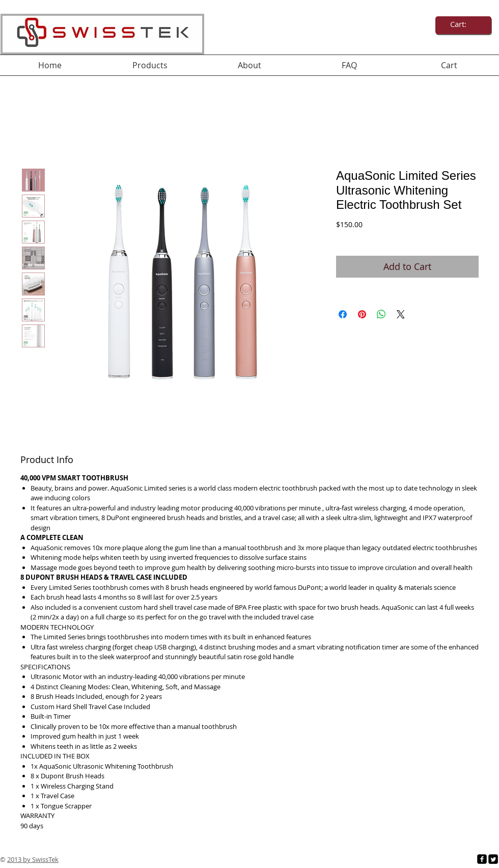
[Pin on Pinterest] (362, 314)
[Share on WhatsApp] (381, 314)
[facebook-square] (482, 859)
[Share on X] (401, 314)
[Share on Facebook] (343, 314)
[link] (464, 25)
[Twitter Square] (493, 859)
